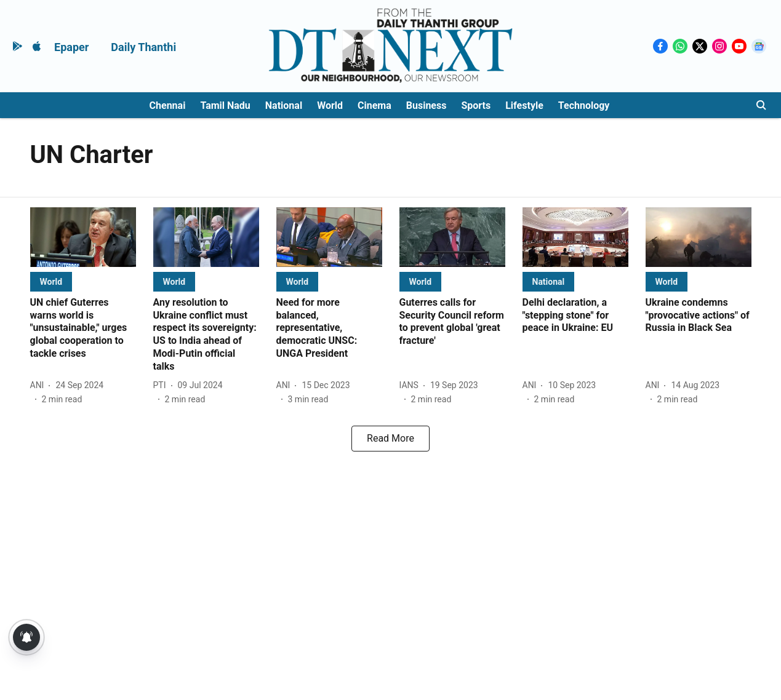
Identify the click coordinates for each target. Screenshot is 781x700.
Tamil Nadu (225, 105)
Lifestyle (524, 105)
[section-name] (51, 281)
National (284, 105)
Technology (584, 105)
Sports (476, 105)
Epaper (71, 47)
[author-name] (40, 385)
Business (427, 105)
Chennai (168, 105)
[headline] (83, 328)
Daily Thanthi (143, 47)
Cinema (374, 105)
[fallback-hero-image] (83, 237)
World (330, 105)
